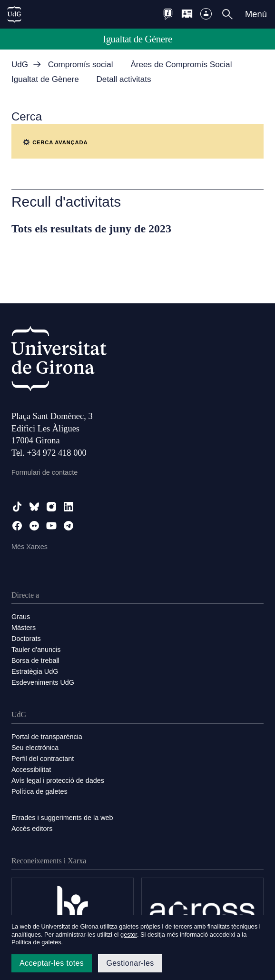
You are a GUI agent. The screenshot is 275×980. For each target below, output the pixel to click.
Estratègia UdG (35, 671)
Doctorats (26, 639)
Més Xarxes (29, 547)
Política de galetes (39, 791)
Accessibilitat (31, 770)
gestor (129, 935)
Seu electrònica (35, 748)
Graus (21, 617)
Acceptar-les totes (52, 963)
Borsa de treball (35, 660)
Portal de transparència (47, 737)
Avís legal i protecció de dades (58, 780)
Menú (256, 14)
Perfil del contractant (43, 759)
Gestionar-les (130, 963)
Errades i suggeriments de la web (62, 818)
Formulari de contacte (44, 472)
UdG (20, 65)
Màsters (24, 628)
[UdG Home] (14, 14)
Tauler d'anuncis (36, 650)
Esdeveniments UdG (43, 682)
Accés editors (32, 829)
